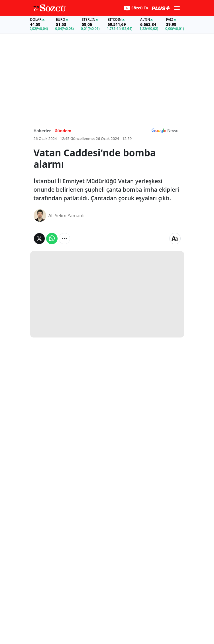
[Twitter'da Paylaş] (39, 239)
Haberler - (43, 131)
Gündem (63, 131)
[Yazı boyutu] (175, 239)
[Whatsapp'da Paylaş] (52, 239)
